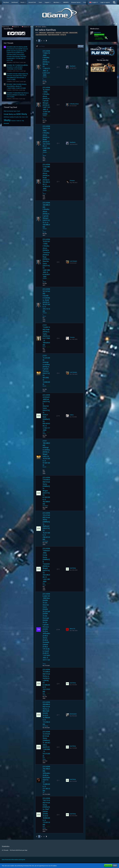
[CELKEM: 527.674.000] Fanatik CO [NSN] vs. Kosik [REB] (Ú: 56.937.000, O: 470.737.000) (46, 300)
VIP (44, 793)
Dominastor (73, 714)
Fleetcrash (58, 33)
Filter (81, 46)
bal (8, 111)
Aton (5, 111)
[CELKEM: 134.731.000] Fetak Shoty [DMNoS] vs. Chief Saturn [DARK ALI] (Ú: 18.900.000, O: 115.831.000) (46, 811)
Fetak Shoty (8, 114)
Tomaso (72, 337)
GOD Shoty (22, 114)
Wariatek (6, 123)
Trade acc (19, 121)
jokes (18, 117)
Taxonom (13, 121)
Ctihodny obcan (74, 104)
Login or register (105, 2)
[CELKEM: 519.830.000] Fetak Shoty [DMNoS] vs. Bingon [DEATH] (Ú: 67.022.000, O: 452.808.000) (46, 491)
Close (115, 866)
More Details (108, 866)
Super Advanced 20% (41, 35)
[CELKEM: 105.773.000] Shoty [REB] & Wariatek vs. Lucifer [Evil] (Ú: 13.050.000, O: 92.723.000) (17, 67)
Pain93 (44, 386)
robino (72, 415)
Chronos (72, 181)
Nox (20, 117)
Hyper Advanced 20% (54, 35)
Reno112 (72, 629)
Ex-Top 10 (63, 35)
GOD (15, 114)
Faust (18, 111)
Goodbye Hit (13, 117)
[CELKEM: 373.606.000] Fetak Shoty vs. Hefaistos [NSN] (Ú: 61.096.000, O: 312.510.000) (18, 95)
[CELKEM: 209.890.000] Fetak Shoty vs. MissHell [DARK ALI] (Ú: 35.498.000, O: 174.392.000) (46, 713)
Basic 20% (65, 33)
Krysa (44, 347)
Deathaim (73, 66)
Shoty (7, 120)
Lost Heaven (73, 261)
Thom (44, 664)
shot (27, 117)
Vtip (23, 121)
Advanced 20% (73, 33)
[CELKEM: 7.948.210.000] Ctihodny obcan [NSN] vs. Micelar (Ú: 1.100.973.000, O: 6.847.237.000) (17, 86)
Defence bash (51, 33)
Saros (23, 117)
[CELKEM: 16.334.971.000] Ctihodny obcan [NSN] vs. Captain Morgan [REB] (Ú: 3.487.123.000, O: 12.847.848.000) (46, 101)
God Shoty (45, 506)
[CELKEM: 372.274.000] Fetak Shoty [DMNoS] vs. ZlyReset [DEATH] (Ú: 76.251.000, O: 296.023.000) (46, 526)
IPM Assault (43, 33)
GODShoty (6, 117)
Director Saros (13, 111)
